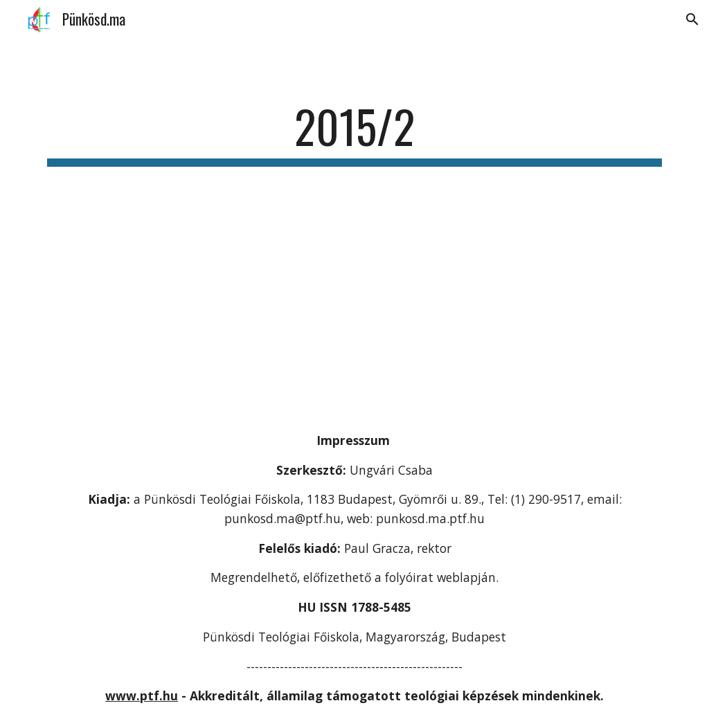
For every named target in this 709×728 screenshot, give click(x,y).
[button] (692, 19)
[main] (355, 133)
